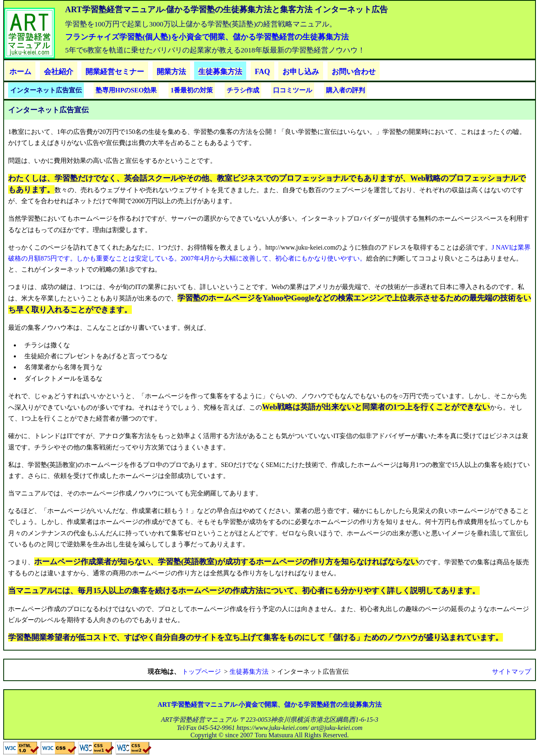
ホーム (20, 72)
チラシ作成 (243, 90)
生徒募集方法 (220, 72)
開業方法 (171, 72)
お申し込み (301, 72)
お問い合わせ (354, 72)
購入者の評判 (345, 90)
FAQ (262, 72)
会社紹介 (59, 72)
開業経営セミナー (115, 72)
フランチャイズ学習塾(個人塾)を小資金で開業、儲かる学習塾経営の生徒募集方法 (207, 37)
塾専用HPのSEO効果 (126, 90)
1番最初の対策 (192, 90)
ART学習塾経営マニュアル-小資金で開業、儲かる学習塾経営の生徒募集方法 (270, 705)
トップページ (201, 672)
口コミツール (293, 90)
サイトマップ (511, 672)
